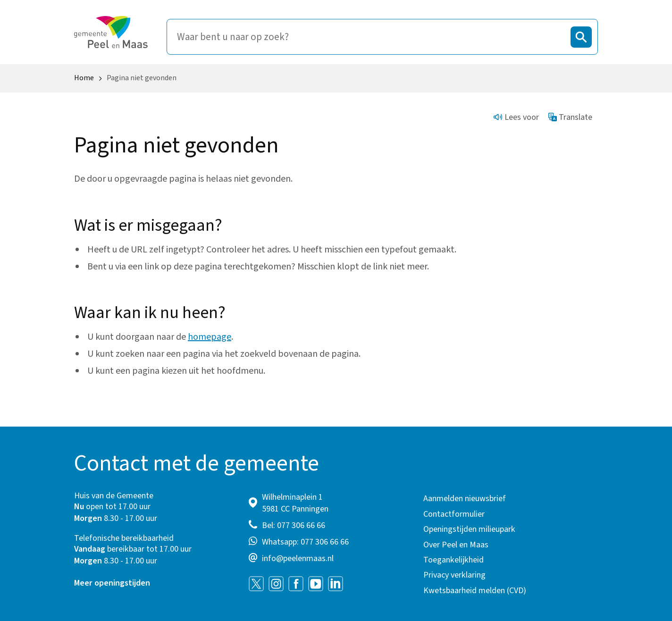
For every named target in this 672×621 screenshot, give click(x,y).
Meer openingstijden (112, 583)
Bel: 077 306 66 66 (294, 525)
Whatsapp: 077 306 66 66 (305, 542)
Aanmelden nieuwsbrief (465, 499)
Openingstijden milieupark (469, 529)
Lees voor (516, 117)
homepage (210, 337)
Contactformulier (454, 514)
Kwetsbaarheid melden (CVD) (475, 591)
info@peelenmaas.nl (298, 558)
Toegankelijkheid (454, 560)
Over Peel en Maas (456, 545)
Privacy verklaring (454, 575)
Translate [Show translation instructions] (571, 117)
